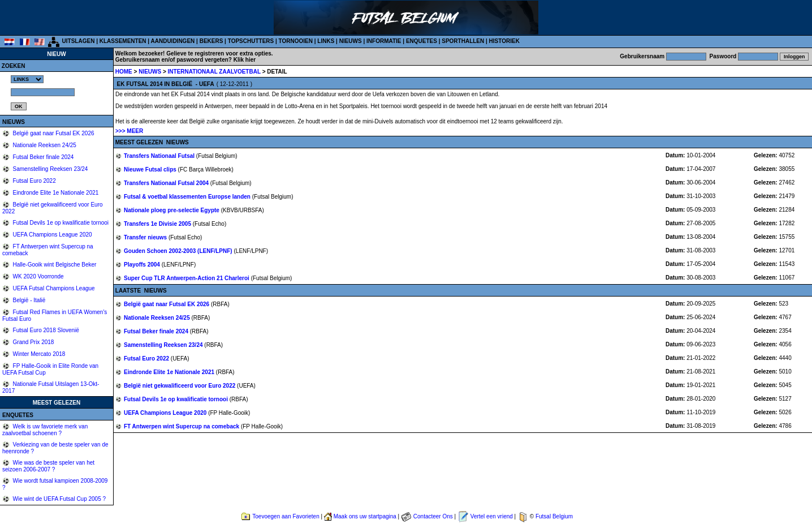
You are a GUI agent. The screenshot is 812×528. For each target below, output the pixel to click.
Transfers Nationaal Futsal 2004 (167, 183)
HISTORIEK (504, 41)
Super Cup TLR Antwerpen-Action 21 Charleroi (187, 278)
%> (27, 79)
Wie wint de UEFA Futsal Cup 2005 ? (59, 499)
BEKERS (211, 41)
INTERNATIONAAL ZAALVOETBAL (215, 72)
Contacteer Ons (433, 516)
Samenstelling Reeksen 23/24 (50, 169)
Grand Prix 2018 (33, 342)
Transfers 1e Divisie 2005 (158, 224)
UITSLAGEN (79, 41)
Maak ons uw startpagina (365, 516)
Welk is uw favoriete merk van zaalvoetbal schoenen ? (45, 430)
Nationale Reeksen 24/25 (44, 145)
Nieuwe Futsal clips (151, 169)
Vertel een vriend (492, 516)
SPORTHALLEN (463, 41)
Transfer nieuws (146, 237)
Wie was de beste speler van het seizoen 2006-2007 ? (48, 466)
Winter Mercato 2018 (38, 354)
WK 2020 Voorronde (38, 276)
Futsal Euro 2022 (34, 181)
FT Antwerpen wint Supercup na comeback (182, 426)
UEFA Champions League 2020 (52, 235)
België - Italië (29, 300)
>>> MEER (129, 131)
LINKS (326, 41)
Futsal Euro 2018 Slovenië (45, 330)
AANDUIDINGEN (173, 41)
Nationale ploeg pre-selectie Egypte (172, 210)
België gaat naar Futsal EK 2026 (53, 133)
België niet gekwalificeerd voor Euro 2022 (180, 386)
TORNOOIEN (296, 41)
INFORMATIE (384, 41)
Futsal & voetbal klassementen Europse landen (188, 197)
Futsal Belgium (554, 516)
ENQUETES (422, 41)
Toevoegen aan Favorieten (286, 516)
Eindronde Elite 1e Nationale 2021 (55, 193)
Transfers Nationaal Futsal (160, 156)
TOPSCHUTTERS (251, 41)
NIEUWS (351, 41)
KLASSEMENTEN (123, 41)
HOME (124, 72)
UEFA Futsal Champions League (53, 288)
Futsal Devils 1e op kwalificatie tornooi (60, 223)
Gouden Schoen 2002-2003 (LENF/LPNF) (179, 251)
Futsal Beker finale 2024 (43, 157)
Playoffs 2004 (143, 265)
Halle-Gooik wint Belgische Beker (54, 265)
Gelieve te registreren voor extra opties (219, 53)
